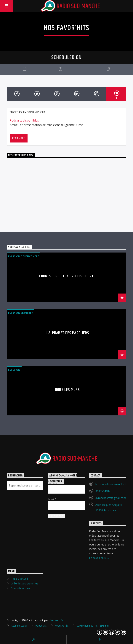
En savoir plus (99, 558)
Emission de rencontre (24, 256)
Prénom (52, 483)
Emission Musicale (34, 112)
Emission (14, 370)
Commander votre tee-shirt (93, 626)
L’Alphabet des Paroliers (68, 333)
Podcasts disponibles (24, 120)
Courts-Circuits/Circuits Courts (68, 276)
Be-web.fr (56, 620)
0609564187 (103, 491)
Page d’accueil (19, 579)
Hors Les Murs (67, 390)
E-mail (52, 499)
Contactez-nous (20, 588)
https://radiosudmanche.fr (111, 484)
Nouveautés (62, 626)
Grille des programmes (24, 583)
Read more (19, 138)
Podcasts (41, 626)
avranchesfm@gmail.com (111, 498)
